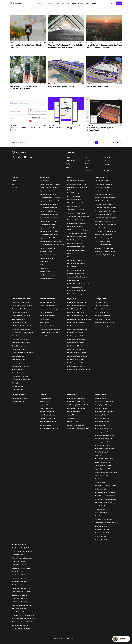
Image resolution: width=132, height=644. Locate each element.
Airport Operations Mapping (48, 306)
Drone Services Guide (101, 302)
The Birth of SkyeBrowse (19, 609)
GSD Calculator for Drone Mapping (78, 230)
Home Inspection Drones (20, 370)
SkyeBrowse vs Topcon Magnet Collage (51, 241)
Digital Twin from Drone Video (21, 316)
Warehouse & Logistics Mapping (49, 309)
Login (86, 167)
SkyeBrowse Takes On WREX (21, 598)
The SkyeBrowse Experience (103, 519)
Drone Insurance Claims (47, 326)
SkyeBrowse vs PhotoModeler (49, 228)
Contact (87, 164)
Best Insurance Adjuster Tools (76, 349)
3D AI (105, 168)
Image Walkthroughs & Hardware (105, 492)
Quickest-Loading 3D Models (104, 465)
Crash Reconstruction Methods (104, 194)
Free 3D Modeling (100, 482)
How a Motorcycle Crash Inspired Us (23, 612)
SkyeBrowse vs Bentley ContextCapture (51, 198)
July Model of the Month (102, 533)
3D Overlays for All (100, 489)
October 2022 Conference (103, 526)
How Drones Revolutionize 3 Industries (24, 619)
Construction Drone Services (21, 309)
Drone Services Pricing (102, 306)
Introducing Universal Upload (104, 432)
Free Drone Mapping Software (76, 250)
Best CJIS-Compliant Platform (76, 322)
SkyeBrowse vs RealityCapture (49, 235)
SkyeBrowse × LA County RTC (21, 568)
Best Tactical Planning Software (77, 366)
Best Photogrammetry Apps (76, 247)
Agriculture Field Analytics (48, 302)
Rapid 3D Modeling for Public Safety (23, 622)
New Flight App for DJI (102, 408)
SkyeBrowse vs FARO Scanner (49, 218)
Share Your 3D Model (101, 516)
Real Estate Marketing (46, 312)
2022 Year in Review (101, 536)
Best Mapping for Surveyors (76, 343)
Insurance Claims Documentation (50, 329)
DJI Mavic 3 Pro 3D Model (20, 398)
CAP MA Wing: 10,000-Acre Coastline (78, 405)
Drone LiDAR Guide (73, 267)
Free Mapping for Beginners (103, 326)
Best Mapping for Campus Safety (105, 238)
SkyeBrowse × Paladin (19, 555)
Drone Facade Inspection (20, 349)
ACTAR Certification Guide (103, 201)
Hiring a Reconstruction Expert (104, 204)
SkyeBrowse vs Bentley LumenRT (50, 201)
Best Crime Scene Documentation (77, 329)
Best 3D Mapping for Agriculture (77, 302)
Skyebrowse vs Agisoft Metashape (50, 184)
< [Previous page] (93, 143)
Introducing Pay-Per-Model (103, 445)
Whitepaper (69, 164)
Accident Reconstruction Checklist (105, 198)
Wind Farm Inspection (19, 359)
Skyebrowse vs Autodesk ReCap (49, 188)
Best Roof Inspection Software (21, 343)
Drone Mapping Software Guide (77, 184)
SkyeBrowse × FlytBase (19, 565)
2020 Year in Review (101, 540)
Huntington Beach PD (74, 412)
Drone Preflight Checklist (102, 241)
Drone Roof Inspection (19, 336)
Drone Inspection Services (20, 376)
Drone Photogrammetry (74, 200)
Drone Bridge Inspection (19, 346)
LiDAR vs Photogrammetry (75, 220)
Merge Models (44, 405)
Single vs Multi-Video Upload (76, 274)
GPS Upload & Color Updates (104, 503)
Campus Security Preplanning (104, 221)
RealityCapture (44, 262)
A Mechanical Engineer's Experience (78, 428)
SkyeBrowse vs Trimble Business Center (52, 245)
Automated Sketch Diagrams (104, 439)
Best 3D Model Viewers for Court (77, 316)
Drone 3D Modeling (73, 193)
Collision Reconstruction (102, 191)
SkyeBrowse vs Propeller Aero (49, 231)
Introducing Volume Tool (102, 442)
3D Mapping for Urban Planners (49, 333)
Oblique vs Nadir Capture (75, 257)
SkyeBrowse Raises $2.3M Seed (22, 548)
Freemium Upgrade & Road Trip (21, 605)
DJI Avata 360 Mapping (47, 412)
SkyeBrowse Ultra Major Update (104, 402)
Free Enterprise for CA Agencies (22, 592)
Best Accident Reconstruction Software (79, 319)
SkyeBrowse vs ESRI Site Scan (49, 214)
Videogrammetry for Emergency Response (104, 256)
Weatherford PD (72, 418)
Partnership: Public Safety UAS (21, 588)
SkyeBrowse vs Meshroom (48, 225)
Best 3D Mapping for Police (76, 312)
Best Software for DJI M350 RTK (77, 356)
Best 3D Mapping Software (75, 243)
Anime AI (106, 161)
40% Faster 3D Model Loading (104, 459)
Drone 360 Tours (45, 336)
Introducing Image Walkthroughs (105, 435)
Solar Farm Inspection (19, 356)
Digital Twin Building (18, 390)
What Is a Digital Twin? (19, 319)
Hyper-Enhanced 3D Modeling (21, 629)
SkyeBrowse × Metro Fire (20, 578)
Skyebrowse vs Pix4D (46, 181)
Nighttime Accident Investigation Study (107, 523)
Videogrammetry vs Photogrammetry (78, 216)
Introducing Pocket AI (101, 415)
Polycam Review (45, 268)
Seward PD (71, 415)
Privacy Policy (89, 171)
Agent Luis (98, 455)
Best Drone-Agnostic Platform (76, 336)
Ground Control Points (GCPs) (76, 264)
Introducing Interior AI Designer (104, 412)
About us (69, 167)
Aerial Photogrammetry (74, 206)
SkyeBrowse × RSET (18, 572)
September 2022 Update (102, 529)
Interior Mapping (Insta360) (48, 422)
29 (117, 143)
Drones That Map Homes (47, 316)
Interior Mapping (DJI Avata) (48, 415)
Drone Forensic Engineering (103, 214)
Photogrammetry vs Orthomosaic (77, 223)
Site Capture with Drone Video (21, 366)
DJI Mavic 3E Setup (18, 402)
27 (110, 143)
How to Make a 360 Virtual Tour (49, 428)
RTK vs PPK (71, 253)
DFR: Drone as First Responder (76, 408)
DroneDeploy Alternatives (47, 275)
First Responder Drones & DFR (104, 184)
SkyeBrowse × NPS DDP (19, 575)
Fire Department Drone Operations (105, 211)
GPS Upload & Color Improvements (105, 499)
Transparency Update (101, 509)
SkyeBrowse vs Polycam (47, 258)
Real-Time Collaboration (102, 513)
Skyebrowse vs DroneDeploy (48, 191)
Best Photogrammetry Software (77, 363)
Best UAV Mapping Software (76, 240)
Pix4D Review (44, 265)
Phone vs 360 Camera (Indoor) (76, 290)
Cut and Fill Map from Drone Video (22, 333)
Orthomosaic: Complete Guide (76, 213)
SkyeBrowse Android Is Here (103, 479)
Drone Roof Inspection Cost (20, 339)
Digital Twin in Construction (20, 312)
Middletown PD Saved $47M (76, 402)
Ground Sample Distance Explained (78, 237)
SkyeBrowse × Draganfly (19, 561)
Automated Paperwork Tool (20, 625)
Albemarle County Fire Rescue (76, 398)
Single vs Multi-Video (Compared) (77, 277)
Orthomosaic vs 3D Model (75, 227)
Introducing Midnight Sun (102, 425)
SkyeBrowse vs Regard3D (47, 238)
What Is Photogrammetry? (75, 203)
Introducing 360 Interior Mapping (105, 449)
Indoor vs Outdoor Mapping (76, 270)
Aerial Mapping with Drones (76, 210)
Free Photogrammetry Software (104, 322)
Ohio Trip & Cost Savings (19, 602)
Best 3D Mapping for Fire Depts (77, 309)
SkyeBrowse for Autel (101, 476)
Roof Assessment (17, 386)
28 (114, 143)
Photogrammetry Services (103, 319)
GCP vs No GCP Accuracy (75, 260)
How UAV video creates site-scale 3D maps (78, 189)
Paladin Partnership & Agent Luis (22, 558)
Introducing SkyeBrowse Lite (103, 428)
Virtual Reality (108, 171)
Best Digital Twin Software (75, 333)
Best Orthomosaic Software (76, 359)
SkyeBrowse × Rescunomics (20, 585)
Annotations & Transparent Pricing (105, 496)
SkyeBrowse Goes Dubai (19, 595)
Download (88, 161)
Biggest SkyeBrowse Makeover (104, 469)
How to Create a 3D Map (75, 287)
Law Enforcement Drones (102, 181)
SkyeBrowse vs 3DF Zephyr (48, 194)
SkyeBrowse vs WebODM (47, 248)
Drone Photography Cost (102, 312)
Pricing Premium (71, 161)
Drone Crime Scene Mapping (103, 188)
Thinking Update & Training (103, 405)
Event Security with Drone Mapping (105, 225)
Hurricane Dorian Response (76, 425)
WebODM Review (45, 272)
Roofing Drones (17, 383)
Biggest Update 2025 (101, 398)
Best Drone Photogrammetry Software (79, 370)
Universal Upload (45, 402)
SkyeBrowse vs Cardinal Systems (50, 204)
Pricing (68, 157)
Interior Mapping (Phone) (47, 418)
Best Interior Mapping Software (77, 353)
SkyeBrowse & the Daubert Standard (106, 231)
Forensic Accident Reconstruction (105, 251)
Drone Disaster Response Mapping (105, 218)
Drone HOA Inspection (19, 373)
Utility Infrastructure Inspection (21, 380)
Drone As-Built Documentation (21, 329)
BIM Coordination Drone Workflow (22, 326)
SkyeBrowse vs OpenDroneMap (49, 255)
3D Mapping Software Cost (103, 316)
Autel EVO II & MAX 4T (46, 425)
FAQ (86, 157)
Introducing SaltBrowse (102, 418)
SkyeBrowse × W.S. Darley (20, 582)
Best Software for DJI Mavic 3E (77, 339)
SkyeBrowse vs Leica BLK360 (48, 221)
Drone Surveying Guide (74, 196)
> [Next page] (120, 143)
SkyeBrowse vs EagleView (47, 211)
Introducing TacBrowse (102, 422)
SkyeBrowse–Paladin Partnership (22, 551)
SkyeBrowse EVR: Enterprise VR (104, 248)
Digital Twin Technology (19, 322)
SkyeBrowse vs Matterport (48, 278)
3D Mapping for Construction (21, 302)
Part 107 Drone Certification (103, 245)
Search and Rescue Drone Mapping (105, 208)
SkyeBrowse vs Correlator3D (48, 208)
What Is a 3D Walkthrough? (75, 294)
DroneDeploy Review (46, 251)
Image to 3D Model (73, 280)
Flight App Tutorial (45, 398)
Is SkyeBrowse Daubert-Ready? (104, 235)
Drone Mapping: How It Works (76, 181)
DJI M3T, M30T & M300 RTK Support (106, 472)
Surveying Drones (45, 319)
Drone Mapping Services (102, 309)
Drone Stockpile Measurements (21, 363)
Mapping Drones (45, 322)
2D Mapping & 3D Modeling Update (105, 486)
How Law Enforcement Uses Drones (23, 615)
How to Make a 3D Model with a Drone (79, 284)
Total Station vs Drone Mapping (77, 233)
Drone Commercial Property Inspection (24, 353)
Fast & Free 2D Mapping (102, 452)
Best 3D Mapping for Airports (76, 306)
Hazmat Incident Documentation (105, 228)
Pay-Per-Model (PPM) (46, 408)
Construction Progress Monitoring (22, 306)
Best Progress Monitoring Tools (77, 326)
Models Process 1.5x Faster (103, 462)
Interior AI (107, 164)
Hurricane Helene (73, 422)
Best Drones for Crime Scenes (76, 346)
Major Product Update (102, 506)
